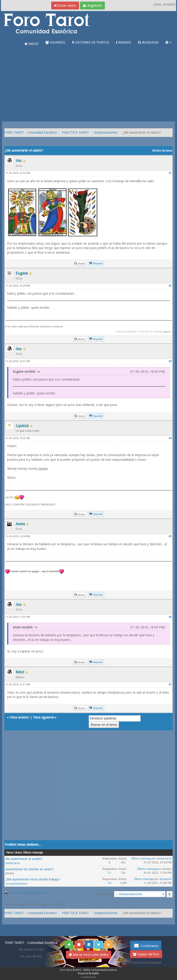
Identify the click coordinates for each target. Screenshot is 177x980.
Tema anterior (19, 717)
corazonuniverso (16, 884)
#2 (170, 286)
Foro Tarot (66, 970)
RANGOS (124, 42)
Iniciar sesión (65, 6)
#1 (170, 173)
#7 (170, 685)
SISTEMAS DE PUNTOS (91, 42)
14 (109, 883)
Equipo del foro (146, 954)
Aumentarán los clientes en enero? (30, 869)
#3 (170, 361)
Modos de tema (162, 151)
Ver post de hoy (31, 956)
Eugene (167, 332)
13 (109, 873)
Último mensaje (141, 859)
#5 (170, 536)
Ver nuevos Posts (31, 949)
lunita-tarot (13, 863)
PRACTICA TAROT (75, 132)
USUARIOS (55, 42)
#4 (170, 438)
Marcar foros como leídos (89, 955)
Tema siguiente (43, 717)
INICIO (31, 44)
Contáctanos (146, 945)
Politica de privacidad (146, 962)
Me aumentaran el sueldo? (24, 859)
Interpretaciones (106, 132)
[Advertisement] (88, 87)
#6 (170, 617)
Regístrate (92, 6)
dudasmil (166, 879)
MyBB (95, 973)
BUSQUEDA (148, 42)
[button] (168, 42)
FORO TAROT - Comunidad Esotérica (31, 132)
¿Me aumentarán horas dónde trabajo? (33, 879)
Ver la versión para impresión (27, 893)
